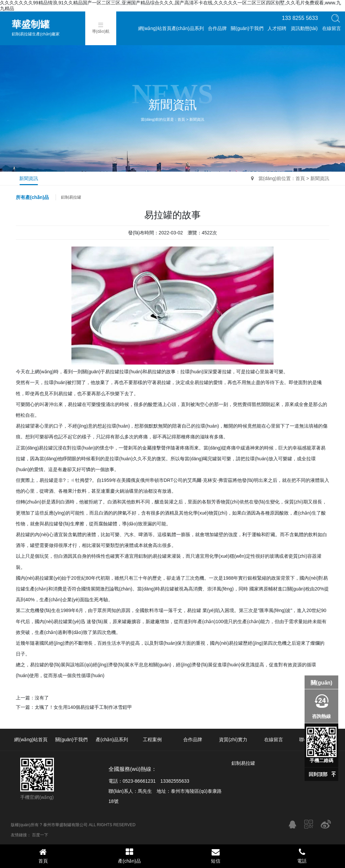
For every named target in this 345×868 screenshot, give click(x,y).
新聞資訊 (197, 119)
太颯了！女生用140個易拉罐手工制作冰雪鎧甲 (83, 707)
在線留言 (332, 28)
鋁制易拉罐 (71, 197)
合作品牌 (217, 28)
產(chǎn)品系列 (188, 28)
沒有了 (42, 698)
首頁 (181, 119)
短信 (216, 856)
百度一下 (40, 835)
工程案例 (152, 740)
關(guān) (322, 683)
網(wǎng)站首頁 (155, 28)
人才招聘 (277, 28)
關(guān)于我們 (247, 28)
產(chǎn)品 (129, 856)
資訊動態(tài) (304, 28)
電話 (302, 856)
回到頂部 (318, 774)
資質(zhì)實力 (233, 740)
